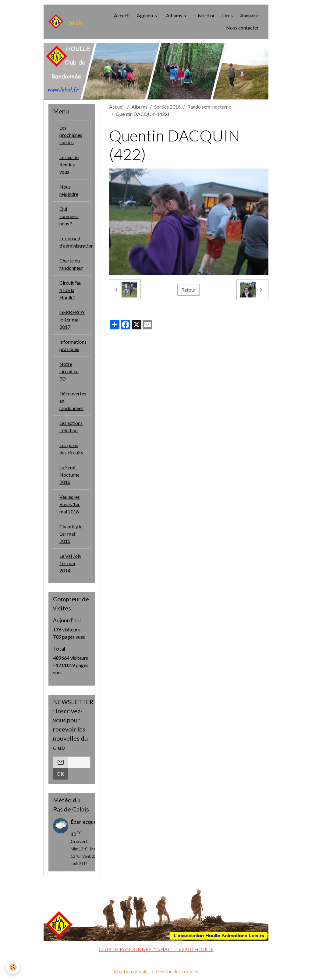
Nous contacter (242, 28)
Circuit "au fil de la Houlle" (70, 290)
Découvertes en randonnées (73, 401)
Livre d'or (205, 15)
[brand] (65, 22)
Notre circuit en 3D (69, 371)
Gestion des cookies (177, 971)
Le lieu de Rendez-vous (69, 164)
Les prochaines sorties (71, 135)
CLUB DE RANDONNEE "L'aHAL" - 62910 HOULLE (156, 949)
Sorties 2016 (167, 107)
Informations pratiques (73, 345)
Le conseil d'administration (75, 242)
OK (60, 774)
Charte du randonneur (71, 264)
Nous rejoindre (69, 190)
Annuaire (249, 15)
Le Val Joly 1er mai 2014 (70, 563)
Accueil (122, 15)
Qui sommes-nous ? (69, 216)
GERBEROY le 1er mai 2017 (72, 320)
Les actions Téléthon (71, 427)
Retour (188, 290)
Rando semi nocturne (209, 107)
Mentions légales (132, 971)
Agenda (145, 15)
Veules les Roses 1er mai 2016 (70, 504)
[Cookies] (13, 967)
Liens (227, 15)
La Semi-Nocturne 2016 (69, 475)
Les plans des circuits (71, 449)
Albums (175, 15)
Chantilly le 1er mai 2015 (71, 534)
